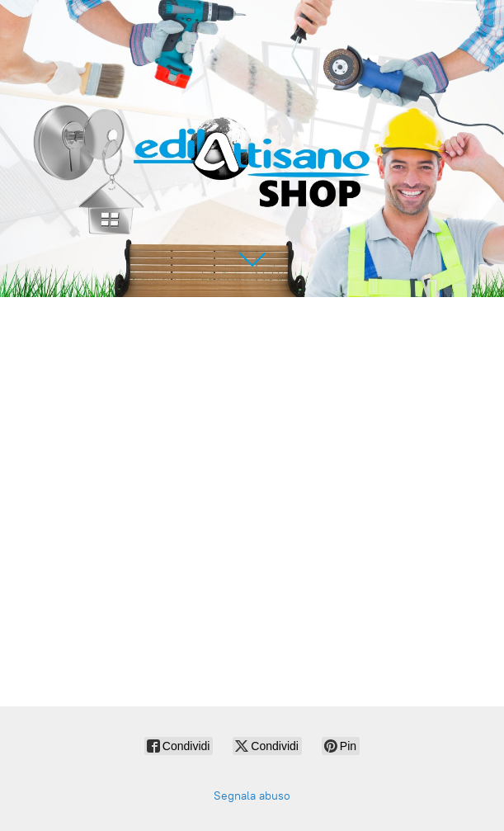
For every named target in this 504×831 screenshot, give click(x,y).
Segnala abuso (252, 796)
